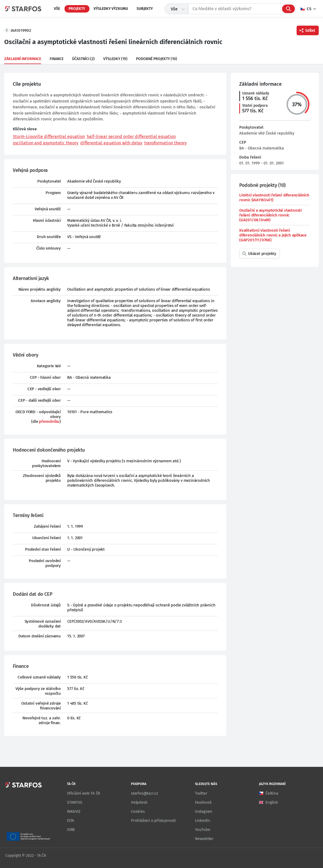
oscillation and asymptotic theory (46, 143)
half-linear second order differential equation (131, 137)
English (272, 802)
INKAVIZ (74, 811)
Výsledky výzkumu (111, 9)
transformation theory (166, 143)
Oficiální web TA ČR (83, 793)
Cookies (138, 811)
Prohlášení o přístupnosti (153, 820)
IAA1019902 (21, 30)
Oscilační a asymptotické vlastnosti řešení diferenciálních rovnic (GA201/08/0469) (270, 215)
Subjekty (145, 9)
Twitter (201, 793)
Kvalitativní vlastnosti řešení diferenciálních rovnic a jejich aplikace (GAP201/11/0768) (273, 235)
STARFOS (75, 802)
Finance (57, 59)
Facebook (203, 802)
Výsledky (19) (115, 59)
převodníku (49, 421)
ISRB (71, 830)
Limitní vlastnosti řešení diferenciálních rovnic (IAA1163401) (274, 198)
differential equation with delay (111, 143)
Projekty (77, 9)
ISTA (71, 820)
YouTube (203, 830)
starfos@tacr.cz (145, 793)
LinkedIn (202, 820)
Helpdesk (139, 802)
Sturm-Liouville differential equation (49, 137)
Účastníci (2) (83, 59)
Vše (57, 9)
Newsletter (204, 839)
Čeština (272, 793)
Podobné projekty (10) (157, 59)
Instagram (204, 811)
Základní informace (23, 59)
